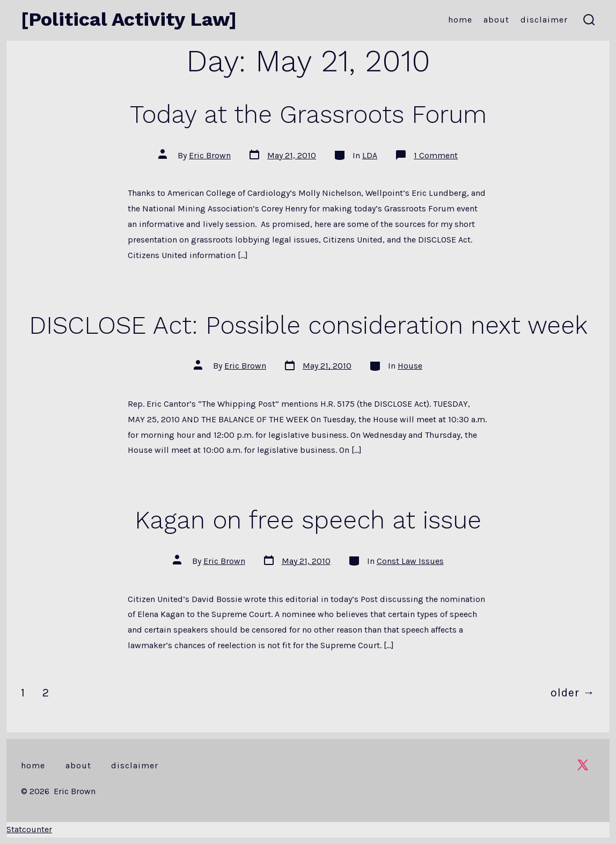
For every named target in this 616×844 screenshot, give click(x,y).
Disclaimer (544, 20)
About (496, 20)
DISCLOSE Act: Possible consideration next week (308, 325)
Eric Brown (210, 155)
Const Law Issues (410, 561)
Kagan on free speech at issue (308, 520)
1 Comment (436, 155)
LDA (370, 155)
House (410, 366)
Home (460, 20)
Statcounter (29, 829)
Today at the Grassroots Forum (308, 114)
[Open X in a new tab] (583, 765)
